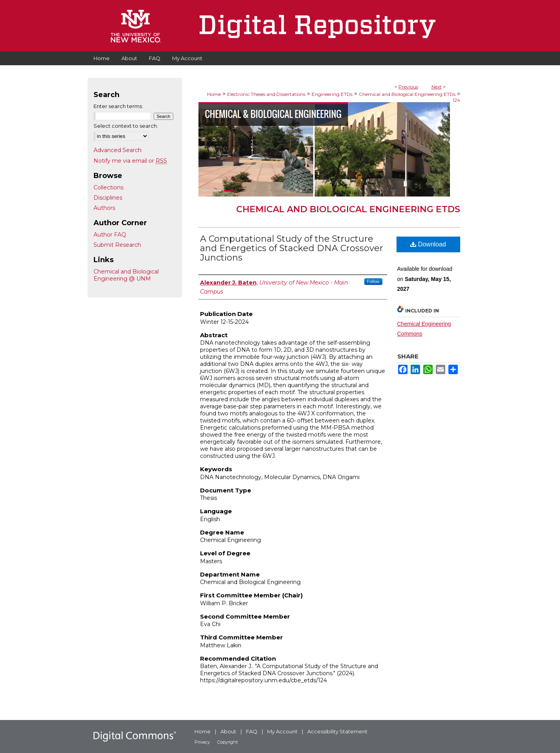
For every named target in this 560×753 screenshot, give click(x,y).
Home (214, 94)
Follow (373, 281)
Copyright (228, 742)
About (228, 731)
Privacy (202, 742)
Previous (408, 87)
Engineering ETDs (332, 94)
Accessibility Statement (337, 731)
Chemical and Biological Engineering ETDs (407, 94)
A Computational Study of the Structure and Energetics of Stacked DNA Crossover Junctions (292, 248)
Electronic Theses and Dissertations (266, 94)
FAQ (252, 731)
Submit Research (117, 245)
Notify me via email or (130, 161)
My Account (282, 731)
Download (428, 244)
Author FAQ (110, 235)
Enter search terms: (118, 106)
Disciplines (108, 198)
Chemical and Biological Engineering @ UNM (126, 275)
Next (437, 87)
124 (456, 100)
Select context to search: (126, 126)
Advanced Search (118, 150)
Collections (108, 187)
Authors (104, 208)
